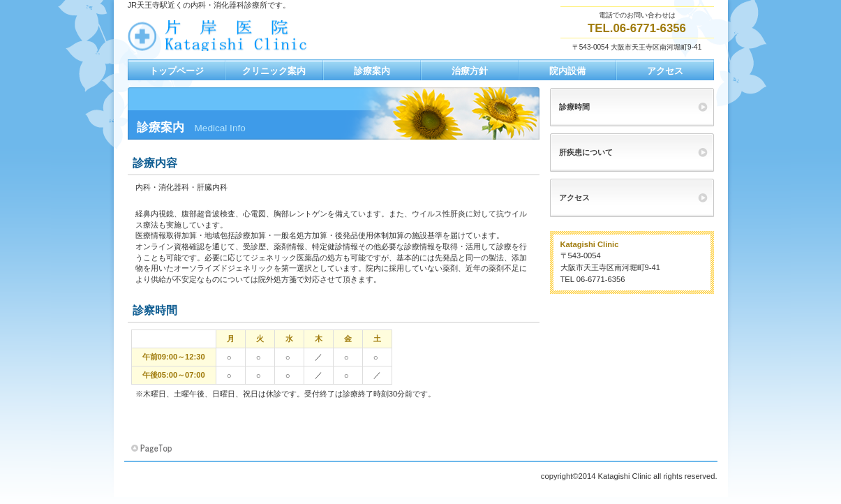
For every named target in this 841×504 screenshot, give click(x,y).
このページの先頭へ (153, 449)
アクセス (574, 198)
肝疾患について (586, 152)
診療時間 (574, 107)
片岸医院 (267, 36)
